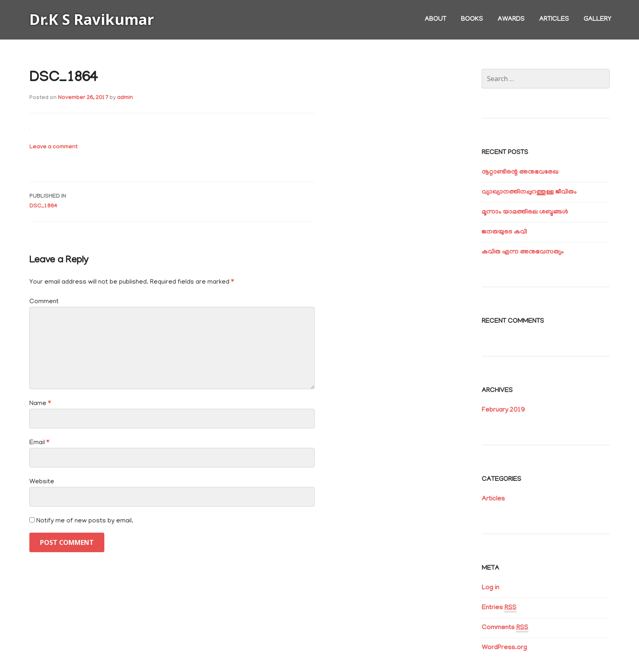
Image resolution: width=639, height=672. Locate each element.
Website (42, 482)
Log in (490, 588)
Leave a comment (53, 147)
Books (472, 20)
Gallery (597, 20)
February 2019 (503, 410)
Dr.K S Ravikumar (92, 19)
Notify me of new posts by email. (85, 521)
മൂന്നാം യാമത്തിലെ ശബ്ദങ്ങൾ (525, 212)
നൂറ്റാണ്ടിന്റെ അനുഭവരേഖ (520, 172)
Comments (505, 628)
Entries (499, 608)
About (435, 20)
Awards (511, 20)
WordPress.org (504, 648)
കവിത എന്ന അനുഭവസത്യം (523, 252)
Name (40, 404)
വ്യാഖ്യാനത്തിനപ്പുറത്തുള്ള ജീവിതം (529, 192)
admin (125, 98)
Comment (44, 302)
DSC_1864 (172, 201)
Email (39, 443)
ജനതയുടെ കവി (504, 232)
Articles (554, 20)
